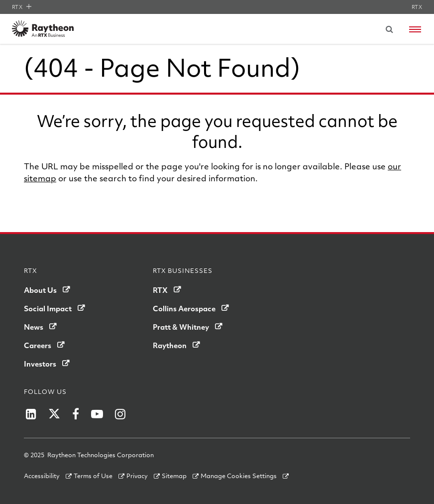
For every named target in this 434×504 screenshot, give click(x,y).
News (34, 327)
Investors (40, 364)
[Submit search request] (389, 29)
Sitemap (174, 476)
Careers (38, 345)
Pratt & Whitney (181, 327)
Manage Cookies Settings (239, 476)
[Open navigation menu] (415, 29)
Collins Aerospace (184, 308)
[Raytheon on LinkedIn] (31, 414)
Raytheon (170, 345)
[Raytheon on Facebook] (76, 414)
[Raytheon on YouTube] (97, 414)
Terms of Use (93, 476)
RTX (22, 7)
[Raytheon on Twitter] (54, 414)
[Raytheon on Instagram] (120, 414)
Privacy (137, 476)
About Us (40, 290)
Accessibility (42, 476)
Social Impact (48, 308)
